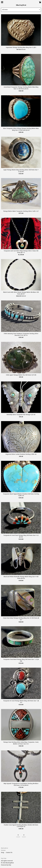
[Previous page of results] (18, 835)
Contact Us (9, 852)
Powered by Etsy (6, 865)
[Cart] (40, 3)
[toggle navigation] (2, 2)
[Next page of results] (24, 835)
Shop (3, 852)
